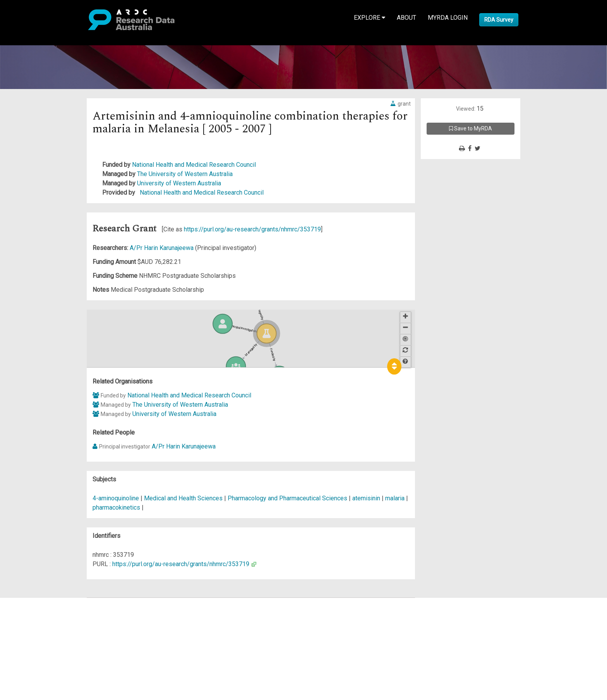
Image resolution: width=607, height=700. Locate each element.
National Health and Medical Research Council (194, 165)
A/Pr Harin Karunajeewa (162, 248)
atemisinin (366, 498)
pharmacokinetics (116, 507)
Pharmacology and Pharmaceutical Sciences (288, 498)
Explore (370, 18)
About (406, 18)
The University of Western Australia (185, 174)
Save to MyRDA (471, 128)
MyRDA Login (448, 18)
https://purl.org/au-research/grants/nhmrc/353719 (252, 229)
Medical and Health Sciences (184, 498)
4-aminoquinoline (116, 498)
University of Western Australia (179, 183)
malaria (395, 498)
